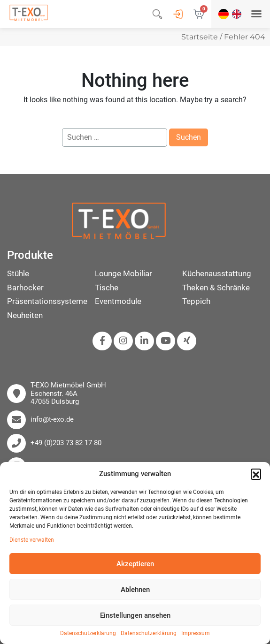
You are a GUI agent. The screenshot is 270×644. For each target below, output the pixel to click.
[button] (256, 474)
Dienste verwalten (32, 540)
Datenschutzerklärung (88, 633)
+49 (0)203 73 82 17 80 (66, 443)
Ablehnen (135, 590)
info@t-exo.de (52, 420)
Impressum (196, 633)
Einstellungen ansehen (135, 615)
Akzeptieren (135, 564)
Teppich (196, 301)
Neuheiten (25, 315)
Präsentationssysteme (47, 301)
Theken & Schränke (216, 288)
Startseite (200, 37)
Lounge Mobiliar (123, 273)
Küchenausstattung (217, 273)
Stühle (18, 273)
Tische (107, 288)
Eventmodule (118, 301)
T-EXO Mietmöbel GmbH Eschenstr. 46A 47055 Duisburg (68, 394)
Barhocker (25, 288)
